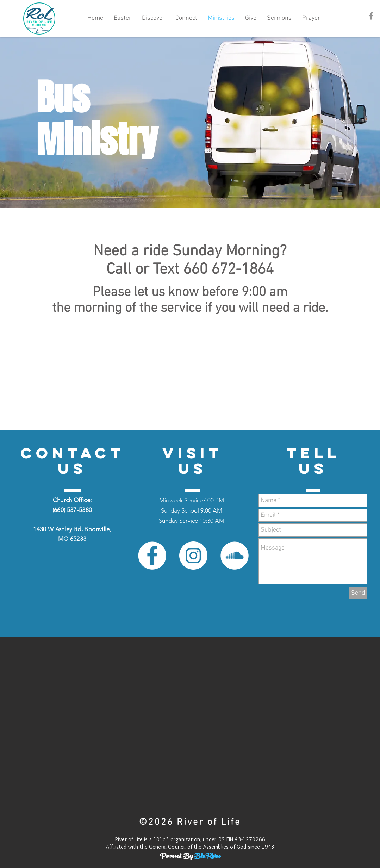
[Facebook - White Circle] (152, 556)
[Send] (358, 593)
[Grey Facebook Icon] (371, 16)
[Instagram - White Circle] (193, 556)
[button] (153, 18)
